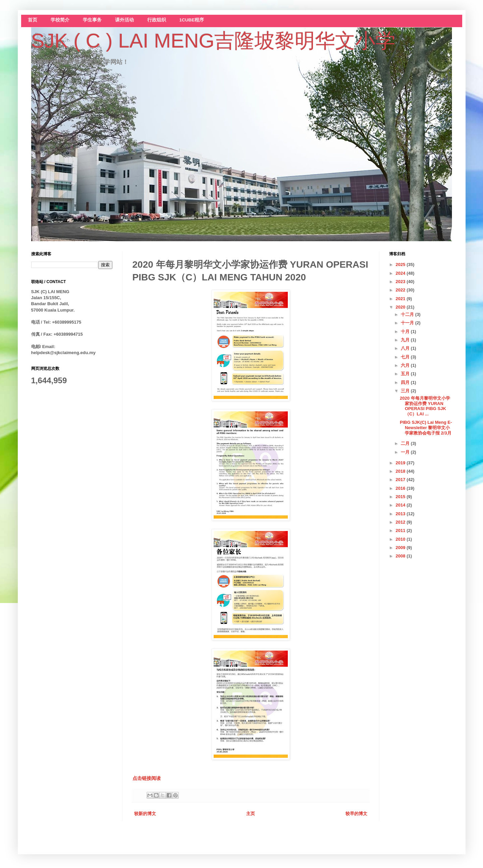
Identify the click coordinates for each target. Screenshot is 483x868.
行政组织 (157, 20)
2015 (401, 497)
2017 (401, 480)
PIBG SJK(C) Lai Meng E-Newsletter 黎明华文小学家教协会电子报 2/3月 (426, 427)
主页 (251, 814)
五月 (406, 374)
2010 (401, 539)
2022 (401, 290)
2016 (401, 488)
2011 (401, 530)
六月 (406, 365)
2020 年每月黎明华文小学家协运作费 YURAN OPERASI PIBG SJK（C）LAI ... (425, 406)
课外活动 (124, 20)
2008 (401, 556)
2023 (401, 282)
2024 (401, 273)
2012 (401, 522)
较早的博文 (356, 814)
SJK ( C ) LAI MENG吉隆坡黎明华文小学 (213, 41)
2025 (401, 264)
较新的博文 (145, 814)
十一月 (408, 323)
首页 (33, 20)
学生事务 (92, 20)
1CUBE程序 (192, 20)
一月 (406, 452)
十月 (406, 331)
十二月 (408, 314)
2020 (401, 307)
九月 (406, 340)
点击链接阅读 (147, 778)
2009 (401, 548)
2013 (401, 514)
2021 (401, 299)
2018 (401, 471)
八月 (406, 348)
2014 (401, 505)
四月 (406, 382)
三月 (406, 391)
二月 (406, 443)
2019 (401, 463)
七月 (406, 357)
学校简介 (60, 20)
